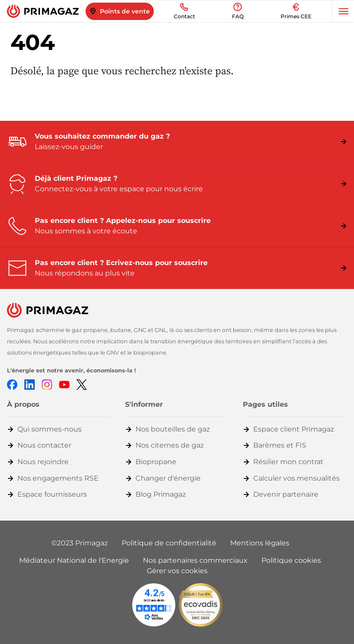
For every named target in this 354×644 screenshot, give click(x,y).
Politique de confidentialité (169, 543)
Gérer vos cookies (177, 571)
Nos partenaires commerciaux (195, 560)
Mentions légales (260, 543)
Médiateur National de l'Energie (74, 560)
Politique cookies (291, 560)
